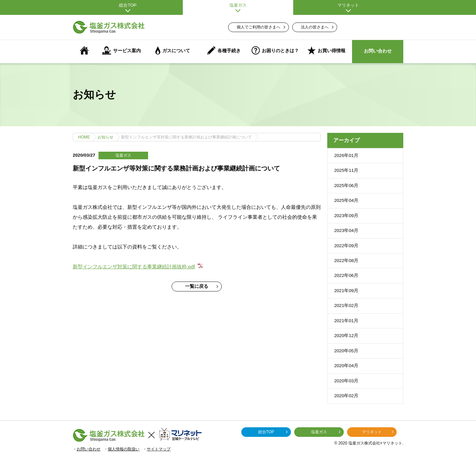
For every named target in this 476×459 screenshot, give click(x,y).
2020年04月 (346, 366)
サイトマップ (159, 449)
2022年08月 (346, 261)
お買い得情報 (326, 50)
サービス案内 (121, 50)
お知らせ (105, 137)
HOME (84, 137)
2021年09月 (346, 291)
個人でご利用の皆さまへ (261, 27)
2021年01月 (346, 321)
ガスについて (173, 50)
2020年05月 (346, 351)
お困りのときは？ (275, 50)
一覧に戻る (202, 286)
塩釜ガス (238, 7)
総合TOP (128, 7)
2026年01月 (346, 155)
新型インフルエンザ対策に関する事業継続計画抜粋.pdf (134, 267)
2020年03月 (346, 381)
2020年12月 (346, 336)
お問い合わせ (378, 51)
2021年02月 (346, 306)
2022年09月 (346, 246)
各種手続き (224, 50)
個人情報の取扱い (124, 449)
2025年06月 (346, 186)
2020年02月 (346, 396)
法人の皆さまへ (317, 27)
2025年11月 (346, 170)
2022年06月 (346, 275)
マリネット (348, 7)
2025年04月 (346, 200)
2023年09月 (346, 216)
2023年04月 (346, 230)
